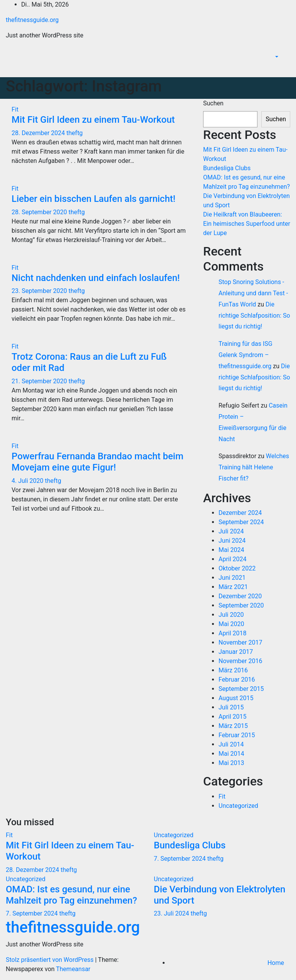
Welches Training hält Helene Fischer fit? (254, 467)
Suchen (213, 103)
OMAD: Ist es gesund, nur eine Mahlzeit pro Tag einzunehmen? (71, 895)
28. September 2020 (40, 212)
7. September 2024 (181, 859)
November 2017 (240, 642)
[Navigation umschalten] (285, 68)
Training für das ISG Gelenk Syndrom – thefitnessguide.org (246, 355)
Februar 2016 (237, 680)
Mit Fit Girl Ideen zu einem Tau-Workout (93, 120)
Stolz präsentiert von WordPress (50, 960)
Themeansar (73, 969)
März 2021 (233, 587)
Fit (15, 109)
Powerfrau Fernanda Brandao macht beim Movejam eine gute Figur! (98, 462)
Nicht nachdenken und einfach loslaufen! (96, 278)
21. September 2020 (40, 381)
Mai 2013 (231, 763)
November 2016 (240, 661)
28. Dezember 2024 (39, 133)
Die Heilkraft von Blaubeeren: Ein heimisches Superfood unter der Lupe (247, 224)
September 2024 (241, 522)
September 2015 (241, 689)
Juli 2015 (231, 707)
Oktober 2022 (237, 568)
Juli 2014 (231, 744)
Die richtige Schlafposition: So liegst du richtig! (254, 316)
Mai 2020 (231, 624)
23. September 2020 (40, 291)
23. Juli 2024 (172, 913)
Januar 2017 (236, 652)
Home (276, 963)
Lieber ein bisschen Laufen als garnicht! (93, 199)
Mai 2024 (231, 550)
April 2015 (233, 717)
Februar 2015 (237, 735)
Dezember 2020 (240, 596)
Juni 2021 (232, 578)
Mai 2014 (231, 754)
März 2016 (233, 670)
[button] (276, 57)
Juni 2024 (232, 541)
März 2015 (233, 726)
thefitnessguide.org (32, 20)
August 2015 (236, 698)
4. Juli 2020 (28, 481)
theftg (74, 133)
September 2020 (241, 605)
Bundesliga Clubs (227, 168)
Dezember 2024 (240, 513)
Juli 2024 (231, 531)
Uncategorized (238, 806)
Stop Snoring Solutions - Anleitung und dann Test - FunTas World (253, 293)
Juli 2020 (231, 615)
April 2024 (233, 559)
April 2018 (233, 633)
